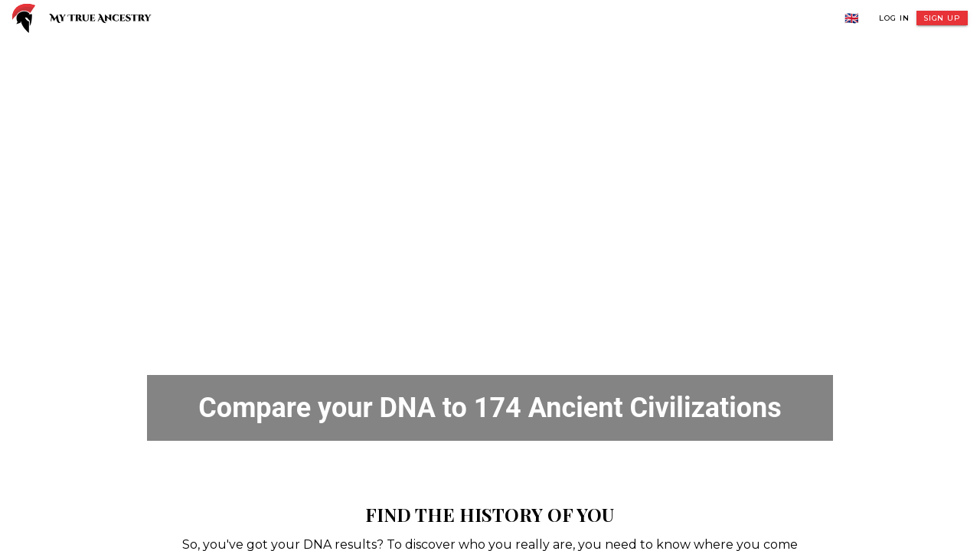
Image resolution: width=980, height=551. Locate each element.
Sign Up (942, 18)
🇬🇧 (852, 18)
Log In (894, 18)
